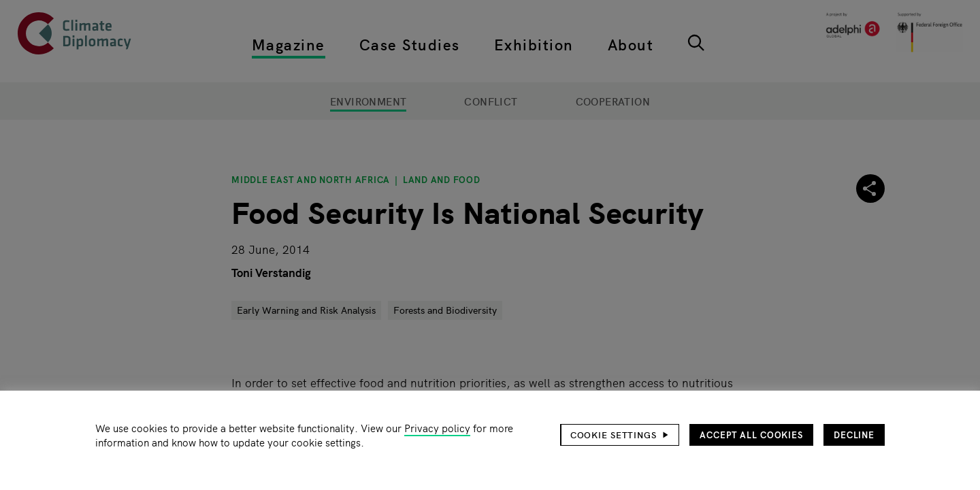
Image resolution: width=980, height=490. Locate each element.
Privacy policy (437, 428)
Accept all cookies (751, 435)
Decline (854, 435)
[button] (620, 435)
